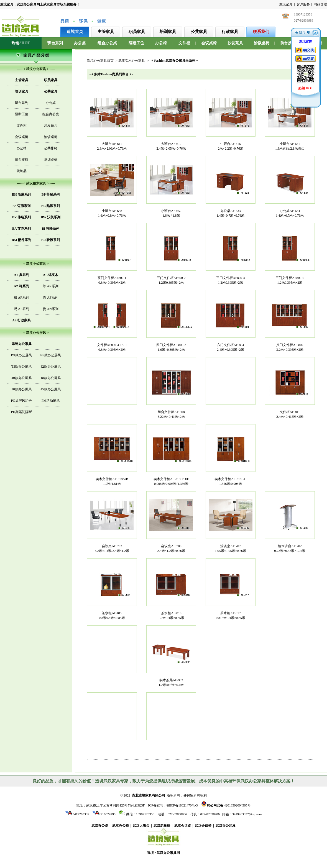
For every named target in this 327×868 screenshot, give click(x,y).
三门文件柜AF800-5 (290, 278)
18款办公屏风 (51, 378)
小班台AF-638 (112, 211)
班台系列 (55, 43)
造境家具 (286, 4)
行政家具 (230, 32)
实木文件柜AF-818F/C (230, 479)
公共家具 (199, 32)
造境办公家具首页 (100, 61)
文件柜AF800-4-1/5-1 (112, 345)
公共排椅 (51, 148)
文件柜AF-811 (290, 412)
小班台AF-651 (290, 144)
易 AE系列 (21, 309)
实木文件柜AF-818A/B (112, 479)
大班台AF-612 (171, 144)
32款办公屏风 (51, 367)
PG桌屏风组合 (21, 401)
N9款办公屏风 (51, 355)
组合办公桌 (107, 43)
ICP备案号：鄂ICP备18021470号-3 (173, 805)
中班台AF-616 (230, 144)
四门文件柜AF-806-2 (171, 345)
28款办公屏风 (22, 389)
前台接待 (288, 43)
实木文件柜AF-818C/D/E (171, 479)
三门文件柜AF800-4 (230, 278)
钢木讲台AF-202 (290, 546)
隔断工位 (136, 43)
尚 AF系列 (50, 298)
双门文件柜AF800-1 (112, 278)
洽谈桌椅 (262, 43)
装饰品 (22, 171)
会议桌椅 (209, 43)
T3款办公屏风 (21, 367)
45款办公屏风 (51, 389)
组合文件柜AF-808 (171, 412)
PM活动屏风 (51, 401)
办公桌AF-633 (230, 211)
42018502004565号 (226, 805)
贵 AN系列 (50, 309)
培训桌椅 (51, 160)
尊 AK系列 (50, 286)
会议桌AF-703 (112, 546)
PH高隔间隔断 (21, 412)
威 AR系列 (22, 298)
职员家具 (137, 32)
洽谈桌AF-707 (230, 546)
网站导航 (320, 4)
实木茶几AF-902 (171, 680)
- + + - (175, 61)
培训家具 (168, 32)
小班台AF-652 (171, 211)
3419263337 (77, 814)
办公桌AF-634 (290, 211)
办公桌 (80, 43)
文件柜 (184, 43)
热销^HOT (21, 43)
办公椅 (161, 43)
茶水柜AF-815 (112, 613)
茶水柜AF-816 (171, 613)
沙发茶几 (235, 43)
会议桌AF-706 (171, 546)
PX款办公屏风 (21, 355)
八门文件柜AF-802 (290, 345)
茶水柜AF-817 (230, 613)
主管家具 (106, 32)
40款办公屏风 (22, 378)
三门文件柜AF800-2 (171, 278)
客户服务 (303, 4)
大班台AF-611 (112, 144)
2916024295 (104, 814)
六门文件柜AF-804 (230, 345)
